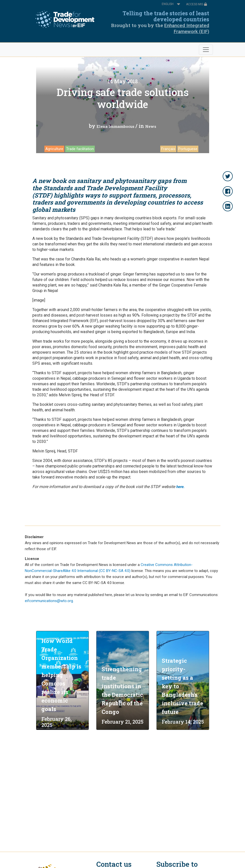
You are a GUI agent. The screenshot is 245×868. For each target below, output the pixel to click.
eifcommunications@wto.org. (49, 601)
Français (168, 149)
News (151, 126)
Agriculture (54, 149)
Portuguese (188, 149)
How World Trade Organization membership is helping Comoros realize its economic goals (61, 675)
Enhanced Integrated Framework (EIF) (187, 28)
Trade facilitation (80, 149)
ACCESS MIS (197, 4)
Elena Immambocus (115, 126)
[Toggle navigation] (206, 50)
